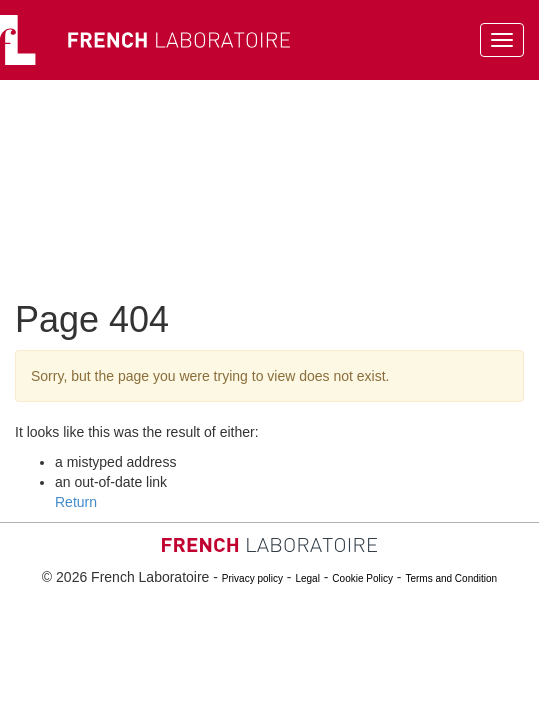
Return (76, 502)
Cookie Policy (362, 578)
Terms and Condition (451, 578)
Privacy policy (252, 578)
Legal (307, 578)
